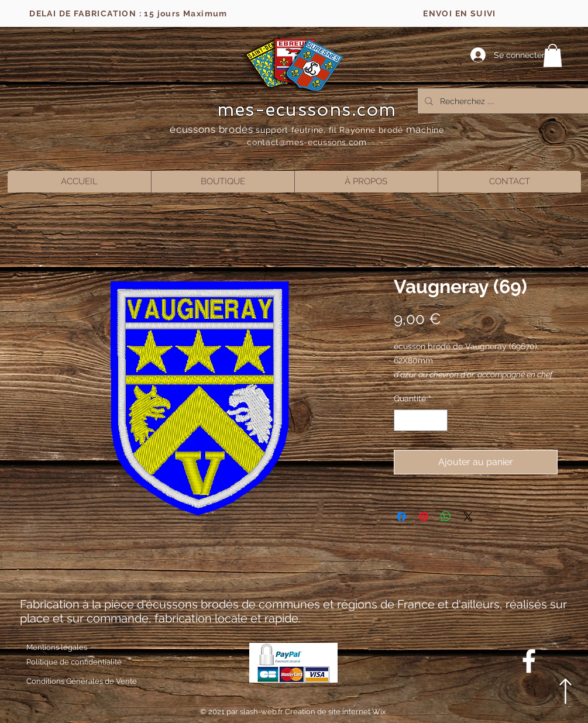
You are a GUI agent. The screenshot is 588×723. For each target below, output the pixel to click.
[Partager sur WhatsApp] (446, 517)
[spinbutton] (421, 420)
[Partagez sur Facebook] (401, 517)
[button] (553, 55)
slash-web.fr (262, 712)
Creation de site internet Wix (336, 712)
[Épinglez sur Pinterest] (424, 517)
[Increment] (439, 420)
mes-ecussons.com (307, 109)
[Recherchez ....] (505, 101)
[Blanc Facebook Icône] (529, 661)
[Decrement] (403, 420)
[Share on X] (468, 517)
